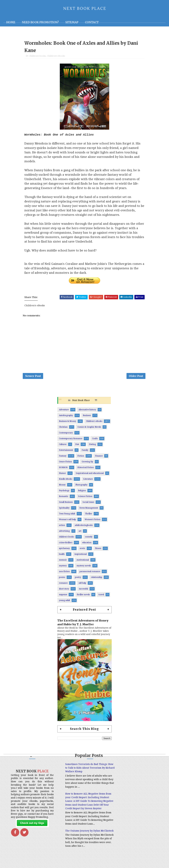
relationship (97, 578)
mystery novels (84, 567)
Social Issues (88, 503)
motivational (83, 561)
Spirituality (64, 509)
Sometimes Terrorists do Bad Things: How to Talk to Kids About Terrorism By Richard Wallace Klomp (82, 769)
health (62, 555)
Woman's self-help (67, 520)
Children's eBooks (56, 56)
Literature (88, 480)
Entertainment (66, 451)
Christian (63, 428)
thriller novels (83, 595)
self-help (82, 584)
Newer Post (33, 377)
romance (63, 584)
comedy (89, 538)
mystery (63, 567)
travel (101, 595)
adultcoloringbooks (84, 526)
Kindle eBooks (66, 480)
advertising (64, 532)
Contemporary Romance (71, 439)
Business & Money (68, 422)
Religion (82, 491)
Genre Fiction (65, 462)
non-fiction (64, 572)
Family (85, 451)
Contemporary (66, 434)
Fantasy (63, 457)
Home (11, 22)
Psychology (64, 491)
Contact (92, 22)
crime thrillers (66, 543)
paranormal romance (90, 572)
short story (64, 590)
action (62, 526)
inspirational (81, 555)
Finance (99, 457)
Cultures (63, 445)
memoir (63, 561)
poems (62, 578)
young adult (64, 601)
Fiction (81, 457)
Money (62, 486)
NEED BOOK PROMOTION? (40, 22)
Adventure (64, 410)
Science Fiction (85, 497)
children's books (37, 56)
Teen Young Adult (67, 514)
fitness (98, 549)
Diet (77, 445)
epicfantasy (64, 549)
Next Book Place (81, 401)
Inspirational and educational (90, 474)
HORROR (63, 468)
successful (83, 590)
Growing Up (87, 462)
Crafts (95, 439)
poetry (78, 578)
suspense (63, 595)
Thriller (89, 514)
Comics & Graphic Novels (89, 428)
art (80, 532)
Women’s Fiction (92, 520)
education (87, 543)
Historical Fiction (86, 468)
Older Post (136, 377)
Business (87, 416)
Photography (81, 486)
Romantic (64, 497)
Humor (62, 474)
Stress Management (89, 509)
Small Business (66, 503)
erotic (82, 549)
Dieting (92, 445)
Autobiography (66, 416)
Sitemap (72, 22)
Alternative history (87, 410)
